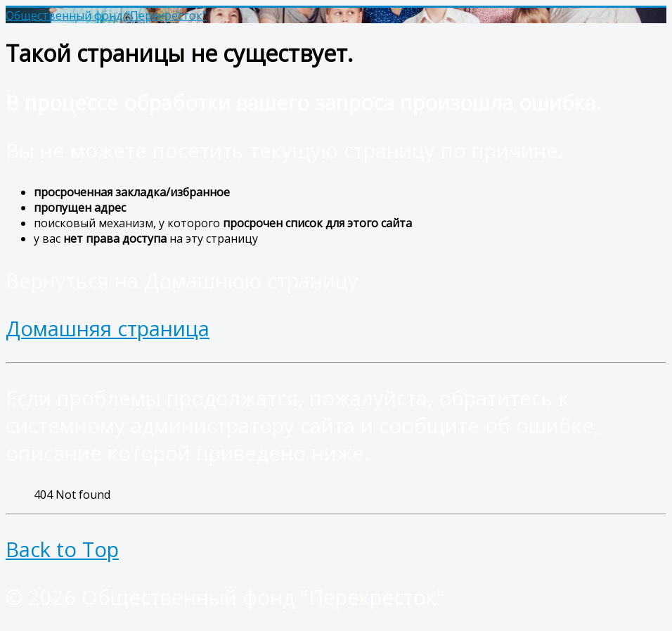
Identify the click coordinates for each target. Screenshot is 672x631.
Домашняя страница (108, 328)
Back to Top (62, 549)
